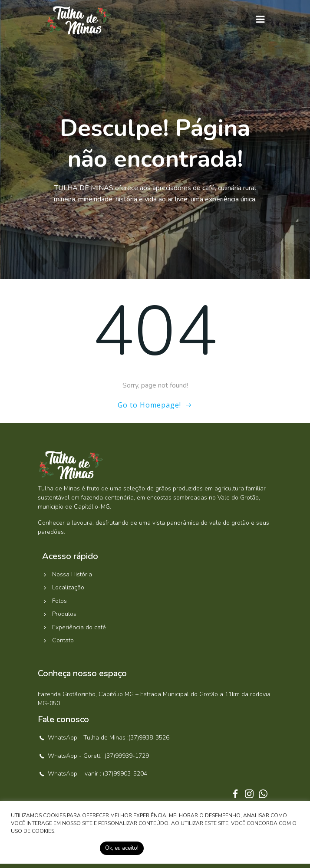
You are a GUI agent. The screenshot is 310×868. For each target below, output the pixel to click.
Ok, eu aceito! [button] (122, 848)
